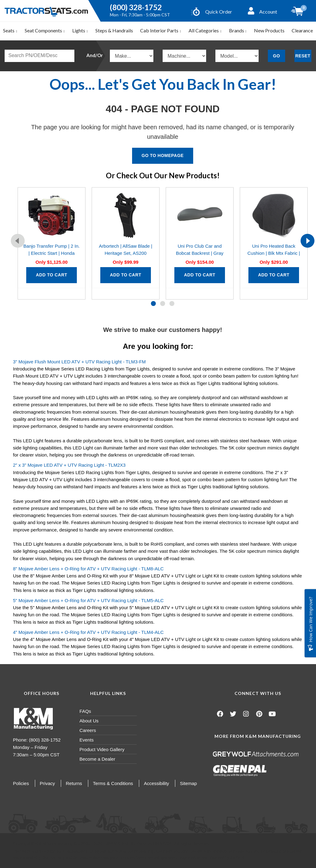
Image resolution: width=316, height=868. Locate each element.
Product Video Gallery (102, 749)
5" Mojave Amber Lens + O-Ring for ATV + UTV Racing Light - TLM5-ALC (88, 600)
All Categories (205, 30)
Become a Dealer (98, 759)
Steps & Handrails (114, 30)
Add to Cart (52, 275)
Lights (80, 30)
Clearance (302, 30)
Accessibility (156, 783)
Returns (74, 783)
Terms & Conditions (113, 783)
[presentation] (18, 241)
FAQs (85, 711)
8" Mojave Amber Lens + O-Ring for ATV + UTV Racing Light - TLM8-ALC (88, 569)
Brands (238, 30)
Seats (10, 30)
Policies (21, 783)
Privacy (47, 783)
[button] (153, 304)
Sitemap (188, 783)
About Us (89, 721)
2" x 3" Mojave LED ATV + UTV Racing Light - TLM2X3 (69, 465)
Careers (88, 730)
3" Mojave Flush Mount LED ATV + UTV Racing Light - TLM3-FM (79, 362)
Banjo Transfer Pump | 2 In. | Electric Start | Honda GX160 (52, 253)
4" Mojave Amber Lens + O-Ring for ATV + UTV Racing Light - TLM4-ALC (88, 632)
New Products (269, 30)
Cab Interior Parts (161, 30)
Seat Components (45, 30)
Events (87, 740)
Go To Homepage (163, 155)
